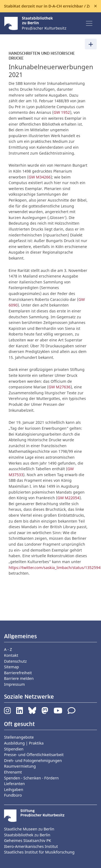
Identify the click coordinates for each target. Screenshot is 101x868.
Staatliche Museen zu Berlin (29, 829)
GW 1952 (62, 112)
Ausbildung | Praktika (24, 743)
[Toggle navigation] (89, 23)
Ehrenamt (13, 772)
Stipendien (14, 749)
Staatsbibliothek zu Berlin (27, 835)
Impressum (14, 684)
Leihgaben (14, 789)
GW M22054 (68, 498)
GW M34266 (40, 177)
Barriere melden (19, 678)
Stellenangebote (19, 737)
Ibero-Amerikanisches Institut (31, 846)
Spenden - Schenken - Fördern (31, 778)
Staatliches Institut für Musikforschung (39, 852)
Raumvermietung (20, 766)
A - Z (8, 649)
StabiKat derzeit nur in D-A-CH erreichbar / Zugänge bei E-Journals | (47, 6)
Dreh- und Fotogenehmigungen (33, 761)
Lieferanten (14, 784)
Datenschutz (15, 661)
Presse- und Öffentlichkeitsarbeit (34, 755)
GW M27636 (60, 387)
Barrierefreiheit (18, 673)
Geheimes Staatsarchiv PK (28, 840)
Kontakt (11, 655)
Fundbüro (13, 795)
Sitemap (11, 667)
